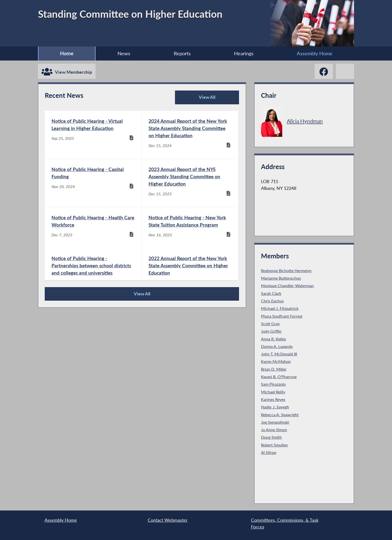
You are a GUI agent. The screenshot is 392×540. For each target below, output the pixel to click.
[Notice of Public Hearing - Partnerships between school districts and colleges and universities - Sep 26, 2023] (93, 272)
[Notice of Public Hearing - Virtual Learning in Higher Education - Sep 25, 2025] (93, 135)
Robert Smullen (274, 445)
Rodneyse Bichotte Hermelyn (286, 271)
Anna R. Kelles (273, 339)
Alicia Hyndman (305, 121)
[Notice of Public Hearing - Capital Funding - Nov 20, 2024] (93, 183)
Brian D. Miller (274, 369)
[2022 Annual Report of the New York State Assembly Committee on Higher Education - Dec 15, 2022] (190, 272)
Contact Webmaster (168, 520)
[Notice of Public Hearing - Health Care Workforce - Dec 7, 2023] (93, 227)
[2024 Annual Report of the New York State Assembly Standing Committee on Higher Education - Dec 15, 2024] (190, 135)
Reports (182, 53)
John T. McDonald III (279, 354)
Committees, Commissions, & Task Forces (285, 523)
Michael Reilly (273, 392)
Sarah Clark (271, 293)
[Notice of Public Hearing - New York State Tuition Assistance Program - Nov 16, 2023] (190, 227)
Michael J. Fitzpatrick (280, 308)
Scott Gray (270, 324)
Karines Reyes (273, 399)
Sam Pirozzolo (273, 384)
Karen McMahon (276, 361)
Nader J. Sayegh (275, 407)
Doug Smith (271, 437)
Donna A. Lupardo (277, 346)
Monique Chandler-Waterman (287, 286)
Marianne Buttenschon (281, 278)
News (124, 53)
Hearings (244, 53)
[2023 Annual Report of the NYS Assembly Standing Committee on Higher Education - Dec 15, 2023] (190, 183)
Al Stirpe (269, 452)
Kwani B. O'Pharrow (279, 377)
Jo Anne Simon (274, 430)
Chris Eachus (272, 301)
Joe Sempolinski (275, 422)
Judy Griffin (271, 331)
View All (197, 99)
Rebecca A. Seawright (280, 415)
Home (67, 53)
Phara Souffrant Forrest (282, 316)
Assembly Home (315, 53)
